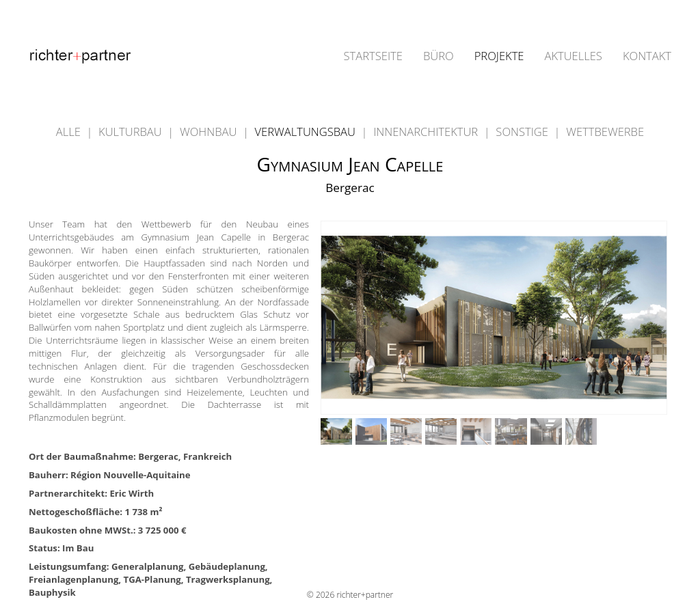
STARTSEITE (373, 56)
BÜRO (439, 56)
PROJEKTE (499, 56)
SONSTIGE (523, 132)
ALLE (70, 132)
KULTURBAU (132, 132)
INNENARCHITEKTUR (427, 132)
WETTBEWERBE (605, 132)
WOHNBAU (210, 132)
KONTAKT (647, 56)
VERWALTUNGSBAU (307, 132)
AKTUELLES (573, 56)
